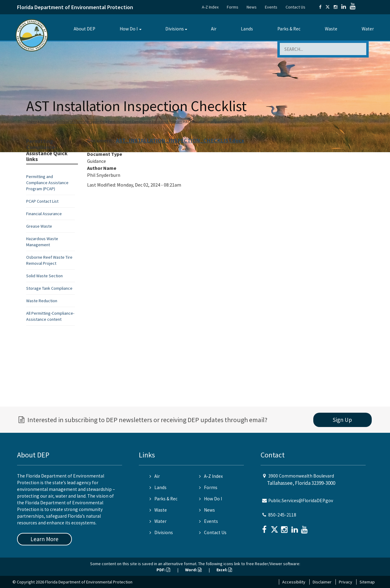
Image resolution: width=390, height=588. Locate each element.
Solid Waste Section (44, 276)
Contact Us (295, 7)
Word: (193, 570)
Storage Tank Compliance (49, 288)
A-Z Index (210, 7)
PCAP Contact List (42, 201)
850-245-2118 (282, 515)
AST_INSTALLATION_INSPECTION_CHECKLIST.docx (180, 140)
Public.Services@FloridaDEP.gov (301, 501)
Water (368, 29)
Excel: (224, 570)
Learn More (44, 539)
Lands (247, 29)
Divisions (175, 29)
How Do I (129, 29)
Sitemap (367, 582)
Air (214, 29)
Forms (233, 7)
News (252, 7)
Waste (331, 29)
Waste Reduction (42, 301)
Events (271, 7)
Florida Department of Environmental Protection (75, 7)
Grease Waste (39, 226)
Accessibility (294, 582)
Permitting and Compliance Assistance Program (145, 122)
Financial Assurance (44, 214)
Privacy (346, 582)
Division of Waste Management (81, 122)
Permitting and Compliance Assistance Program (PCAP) (47, 183)
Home (32, 122)
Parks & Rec (289, 29)
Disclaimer (322, 582)
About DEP (84, 29)
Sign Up (342, 420)
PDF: (163, 570)
